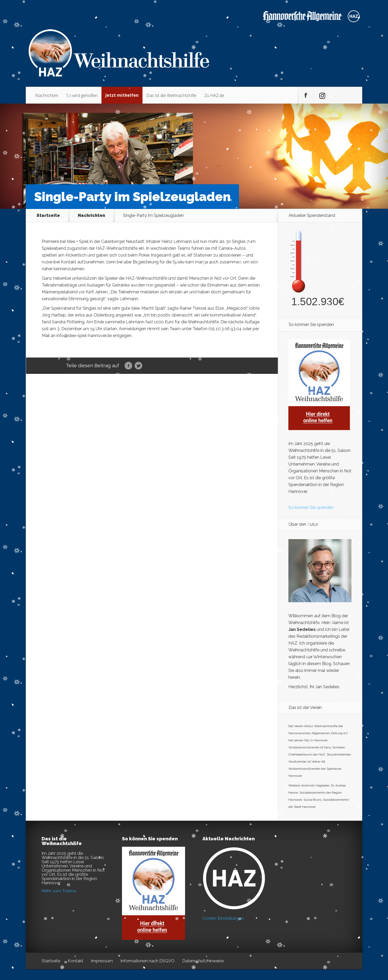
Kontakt (76, 961)
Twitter (138, 366)
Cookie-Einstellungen (223, 918)
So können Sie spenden (311, 507)
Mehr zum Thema (59, 891)
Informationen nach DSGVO (147, 961)
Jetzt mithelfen (122, 95)
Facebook (128, 366)
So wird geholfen (82, 95)
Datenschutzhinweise (203, 961)
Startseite (48, 216)
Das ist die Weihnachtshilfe (171, 95)
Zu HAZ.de (214, 95)
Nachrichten (47, 95)
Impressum (102, 961)
